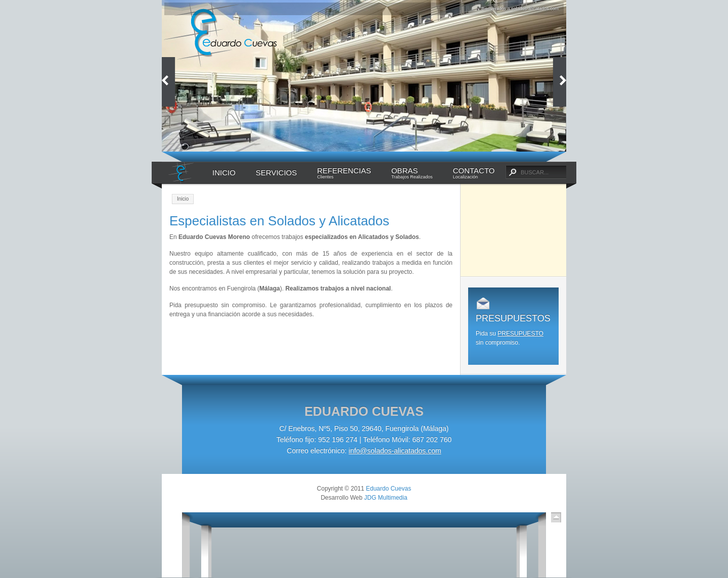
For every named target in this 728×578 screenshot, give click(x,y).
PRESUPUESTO (520, 333)
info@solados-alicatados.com (395, 451)
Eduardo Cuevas (389, 489)
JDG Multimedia (385, 498)
